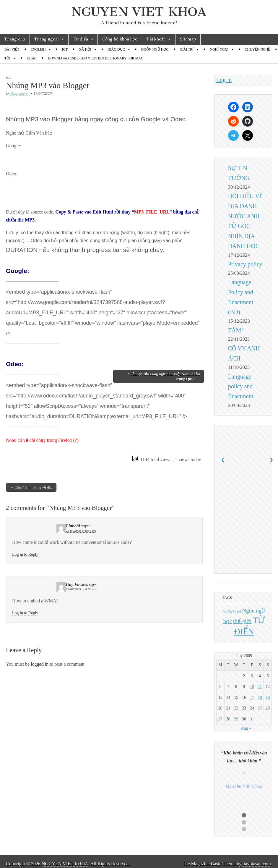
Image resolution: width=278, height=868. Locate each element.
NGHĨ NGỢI (219, 49)
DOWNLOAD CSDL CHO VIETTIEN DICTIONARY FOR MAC (96, 58)
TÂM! (236, 330)
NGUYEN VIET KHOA (139, 12)
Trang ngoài (47, 39)
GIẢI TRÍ (187, 49)
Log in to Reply (25, 554)
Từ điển (81, 39)
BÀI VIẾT (12, 49)
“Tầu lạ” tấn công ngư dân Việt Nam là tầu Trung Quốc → (164, 376)
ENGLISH (38, 49)
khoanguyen (20, 93)
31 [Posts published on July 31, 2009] (252, 719)
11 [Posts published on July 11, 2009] (260, 687)
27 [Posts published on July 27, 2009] (220, 719)
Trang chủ (15, 39)
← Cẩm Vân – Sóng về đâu (31, 487)
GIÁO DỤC (116, 49)
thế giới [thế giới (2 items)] (242, 621)
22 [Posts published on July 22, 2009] (236, 708)
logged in (40, 664)
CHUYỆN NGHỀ (258, 49)
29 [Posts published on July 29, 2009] (236, 719)
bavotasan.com (257, 864)
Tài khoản (156, 39)
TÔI (7, 58)
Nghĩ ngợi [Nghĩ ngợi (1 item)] (234, 611)
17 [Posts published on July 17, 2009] (252, 698)
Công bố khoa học (120, 39)
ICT (65, 49)
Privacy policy (245, 264)
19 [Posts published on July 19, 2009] (268, 698)
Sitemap (188, 39)
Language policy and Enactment (241, 387)
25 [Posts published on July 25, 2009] (260, 708)
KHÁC (32, 58)
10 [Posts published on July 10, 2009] (252, 687)
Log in (224, 80)
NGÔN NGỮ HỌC (155, 49)
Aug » (246, 728)
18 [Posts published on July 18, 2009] (260, 698)
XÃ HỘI (85, 49)
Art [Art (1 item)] (225, 611)
